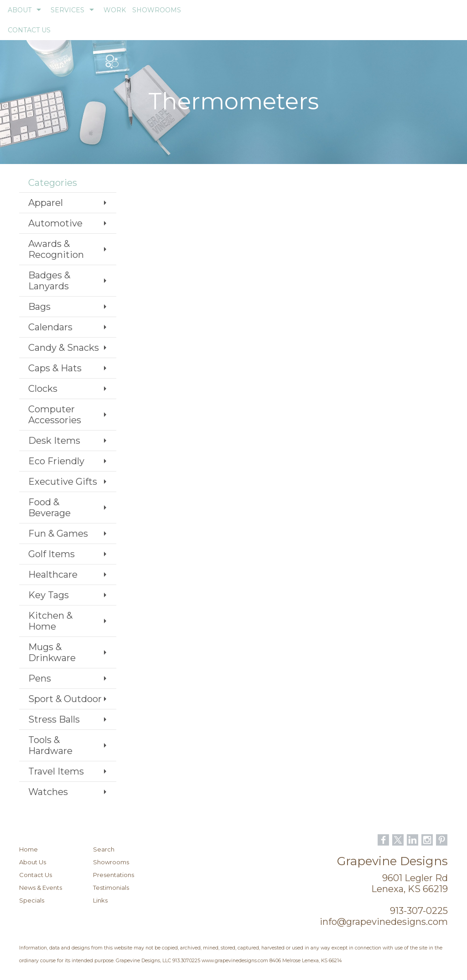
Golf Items (52, 554)
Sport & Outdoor (65, 699)
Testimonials (111, 888)
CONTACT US (29, 30)
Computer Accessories (55, 415)
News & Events (41, 888)
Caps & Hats (55, 368)
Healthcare (53, 575)
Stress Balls (54, 719)
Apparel (46, 203)
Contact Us (36, 875)
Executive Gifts (63, 482)
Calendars (50, 327)
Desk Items (54, 441)
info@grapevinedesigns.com (384, 922)
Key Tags (49, 595)
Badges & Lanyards (49, 281)
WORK (115, 10)
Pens (40, 678)
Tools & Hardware (50, 745)
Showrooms (111, 862)
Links (100, 900)
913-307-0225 (419, 911)
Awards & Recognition (56, 249)
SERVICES (67, 10)
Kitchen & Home (50, 621)
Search (104, 849)
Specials (32, 900)
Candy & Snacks (64, 348)
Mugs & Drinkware (52, 652)
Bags (39, 307)
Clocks (43, 389)
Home (29, 849)
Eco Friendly (56, 461)
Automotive (55, 223)
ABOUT (20, 10)
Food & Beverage (49, 508)
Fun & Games (58, 534)
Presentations (114, 875)
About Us (33, 862)
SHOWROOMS (157, 10)
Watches (48, 792)
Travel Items (56, 771)
